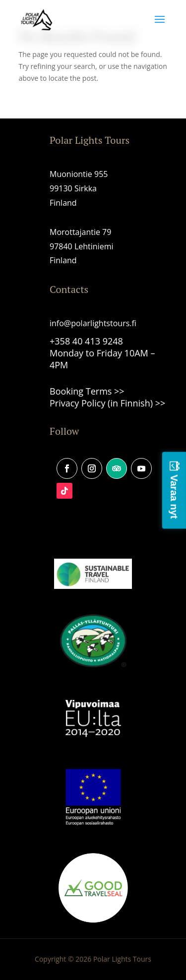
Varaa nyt (174, 496)
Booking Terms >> (87, 391)
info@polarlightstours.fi (93, 323)
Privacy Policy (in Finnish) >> (107, 403)
